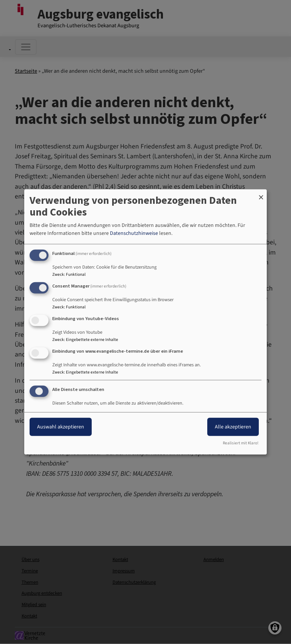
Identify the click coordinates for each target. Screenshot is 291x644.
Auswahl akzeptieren (61, 427)
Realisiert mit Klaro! (241, 443)
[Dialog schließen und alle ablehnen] (261, 194)
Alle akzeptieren (233, 427)
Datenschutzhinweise (134, 233)
